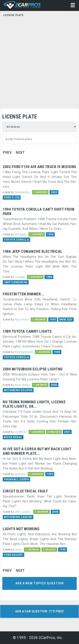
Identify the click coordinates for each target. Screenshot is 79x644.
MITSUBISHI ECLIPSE (18, 390)
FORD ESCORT (13, 555)
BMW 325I (66, 320)
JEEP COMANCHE (16, 282)
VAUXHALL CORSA (16, 479)
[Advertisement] (39, 61)
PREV (7, 153)
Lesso (18, 550)
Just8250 (21, 432)
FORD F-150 (12, 198)
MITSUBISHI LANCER (18, 517)
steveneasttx (22, 192)
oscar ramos (22, 385)
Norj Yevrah (22, 320)
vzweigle (20, 277)
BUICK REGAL (13, 437)
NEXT (20, 153)
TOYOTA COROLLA (16, 240)
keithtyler (20, 474)
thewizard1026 (24, 352)
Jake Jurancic (23, 512)
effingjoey (21, 234)
